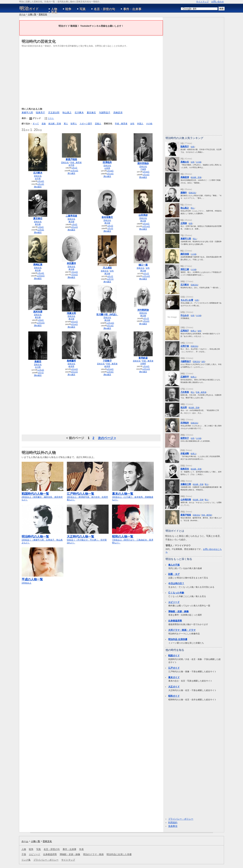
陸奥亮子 (40, 113)
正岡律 (184, 223)
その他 (149, 124)
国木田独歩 (143, 163)
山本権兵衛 (186, 499)
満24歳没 (143, 279)
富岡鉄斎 (143, 358)
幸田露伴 (71, 263)
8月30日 (146, 172)
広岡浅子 (185, 331)
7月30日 (74, 275)
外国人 (140, 124)
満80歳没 (71, 277)
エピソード (174, 602)
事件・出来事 (132, 9)
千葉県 (143, 169)
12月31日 (146, 369)
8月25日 (146, 224)
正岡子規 (185, 346)
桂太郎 (184, 407)
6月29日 (74, 324)
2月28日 (110, 171)
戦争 (68, 9)
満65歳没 (107, 231)
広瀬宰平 (185, 377)
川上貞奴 (107, 268)
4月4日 (74, 224)
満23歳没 (71, 327)
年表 (54, 12)
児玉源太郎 (54, 113)
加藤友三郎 (186, 484)
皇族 (44, 124)
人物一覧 (32, 14)
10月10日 (41, 323)
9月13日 (110, 326)
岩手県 (38, 179)
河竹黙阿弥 (143, 310)
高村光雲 (38, 312)
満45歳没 (71, 230)
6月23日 (146, 175)
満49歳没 (38, 232)
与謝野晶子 (105, 113)
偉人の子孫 (174, 565)
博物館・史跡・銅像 (178, 611)
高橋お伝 (185, 162)
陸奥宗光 (185, 469)
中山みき (185, 315)
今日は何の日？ (176, 583)
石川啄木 (79, 113)
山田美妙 (143, 215)
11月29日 (110, 323)
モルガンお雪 (187, 300)
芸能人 (98, 124)
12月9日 (41, 230)
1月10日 (41, 273)
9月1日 (74, 168)
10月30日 (41, 276)
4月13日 (41, 184)
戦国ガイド (174, 656)
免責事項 (173, 826)
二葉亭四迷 (71, 216)
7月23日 (74, 272)
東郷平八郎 (27, 113)
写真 (83, 9)
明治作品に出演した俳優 (119, 854)
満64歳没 (107, 328)
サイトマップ (202, 2)
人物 (54, 9)
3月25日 (74, 369)
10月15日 (74, 171)
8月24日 (74, 322)
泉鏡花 (38, 362)
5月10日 (74, 227)
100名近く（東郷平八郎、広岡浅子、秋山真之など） (43, 538)
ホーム (22, 14)
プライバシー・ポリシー (181, 819)
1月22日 (146, 321)
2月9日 (41, 227)
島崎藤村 (71, 361)
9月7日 (41, 373)
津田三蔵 (185, 269)
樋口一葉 (143, 265)
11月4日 (41, 370)
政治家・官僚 (55, 124)
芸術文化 (43, 14)
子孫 (24, 854)
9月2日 (110, 276)
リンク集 (26, 860)
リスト (51, 118)
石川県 (38, 367)
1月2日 (110, 226)
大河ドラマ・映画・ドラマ (182, 630)
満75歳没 (107, 282)
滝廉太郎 (71, 313)
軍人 (66, 124)
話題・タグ (174, 574)
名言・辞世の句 (104, 9)
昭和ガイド (174, 696)
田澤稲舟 (107, 162)
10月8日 (110, 372)
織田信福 (185, 254)
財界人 (74, 124)
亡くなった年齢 (176, 593)
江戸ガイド (174, 668)
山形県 (107, 168)
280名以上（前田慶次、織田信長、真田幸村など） (43, 495)
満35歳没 (38, 278)
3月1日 (146, 318)
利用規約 (173, 823)
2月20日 (41, 181)
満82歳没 (38, 325)
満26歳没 (38, 187)
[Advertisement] (91, 77)
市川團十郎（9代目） (107, 315)
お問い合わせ (218, 2)
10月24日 (146, 226)
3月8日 (41, 320)
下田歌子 (107, 361)
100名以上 (43, 579)
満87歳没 (143, 372)
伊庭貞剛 (185, 453)
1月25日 (146, 366)
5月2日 (146, 274)
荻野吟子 (185, 438)
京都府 (143, 364)
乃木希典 (185, 392)
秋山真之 (67, 113)
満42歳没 (143, 229)
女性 (132, 124)
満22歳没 (107, 176)
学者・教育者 (121, 124)
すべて (36, 124)
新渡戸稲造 (71, 159)
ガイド (29, 8)
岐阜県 (71, 366)
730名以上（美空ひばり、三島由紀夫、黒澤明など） (133, 538)
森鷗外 (184, 193)
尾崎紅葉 (38, 265)
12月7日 (110, 279)
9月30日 (110, 369)
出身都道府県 (175, 621)
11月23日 (146, 276)
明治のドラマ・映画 (93, 854)
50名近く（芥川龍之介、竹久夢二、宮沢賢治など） (88, 538)
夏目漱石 (91, 113)
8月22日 (74, 372)
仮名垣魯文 (107, 217)
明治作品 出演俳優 (178, 639)
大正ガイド (174, 687)
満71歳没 (71, 173)
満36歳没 (143, 177)
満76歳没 (143, 324)
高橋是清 (118, 113)
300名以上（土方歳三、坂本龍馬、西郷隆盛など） (133, 495)
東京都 (38, 224)
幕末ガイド (174, 677)
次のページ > (107, 438)
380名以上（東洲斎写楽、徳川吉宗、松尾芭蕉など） (88, 495)
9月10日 (110, 174)
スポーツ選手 (86, 124)
